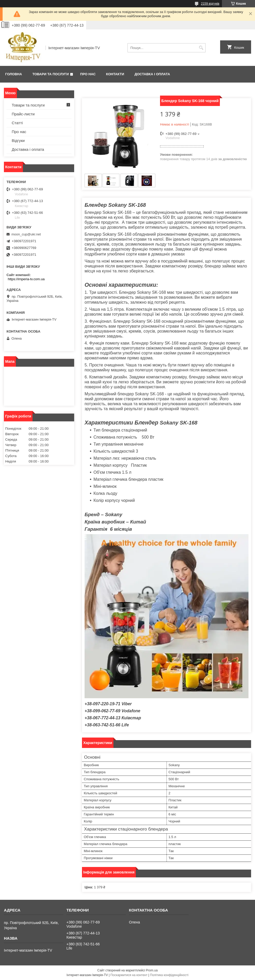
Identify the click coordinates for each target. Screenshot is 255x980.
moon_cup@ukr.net (26, 234)
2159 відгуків (210, 4)
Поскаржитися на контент (129, 975)
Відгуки (18, 141)
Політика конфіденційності (169, 975)
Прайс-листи (23, 114)
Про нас (88, 74)
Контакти (115, 74)
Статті (17, 123)
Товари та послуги (50, 74)
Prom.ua (152, 970)
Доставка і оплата (152, 74)
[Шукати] (201, 48)
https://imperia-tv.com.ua (26, 279)
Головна (14, 74)
